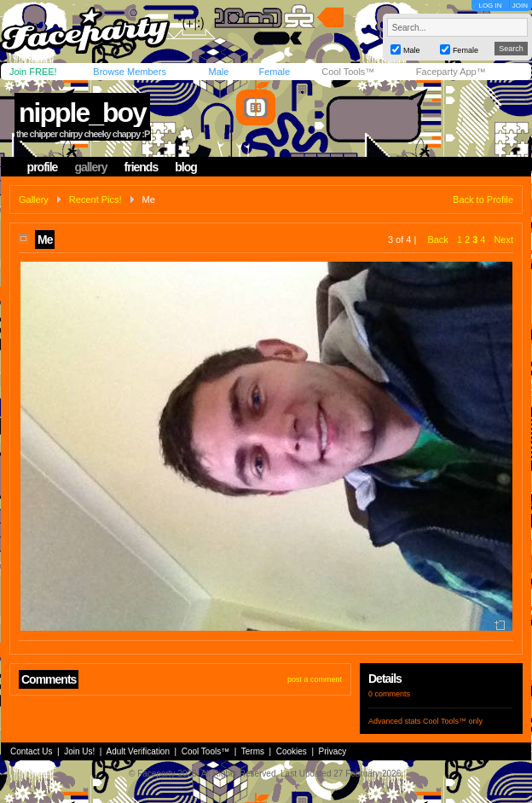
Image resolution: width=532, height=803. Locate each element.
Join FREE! (33, 72)
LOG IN (490, 6)
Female (274, 72)
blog (186, 167)
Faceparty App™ (451, 72)
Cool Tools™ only (453, 721)
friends (142, 167)
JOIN (520, 6)
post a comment (315, 679)
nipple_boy (82, 113)
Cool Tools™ (348, 72)
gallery (90, 167)
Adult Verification (138, 751)
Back (437, 240)
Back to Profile (483, 199)
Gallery (34, 199)
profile (43, 167)
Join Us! (79, 751)
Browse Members (130, 72)
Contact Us (31, 751)
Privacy (333, 751)
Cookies (292, 751)
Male (218, 72)
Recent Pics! (95, 199)
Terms (253, 751)
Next (503, 240)
